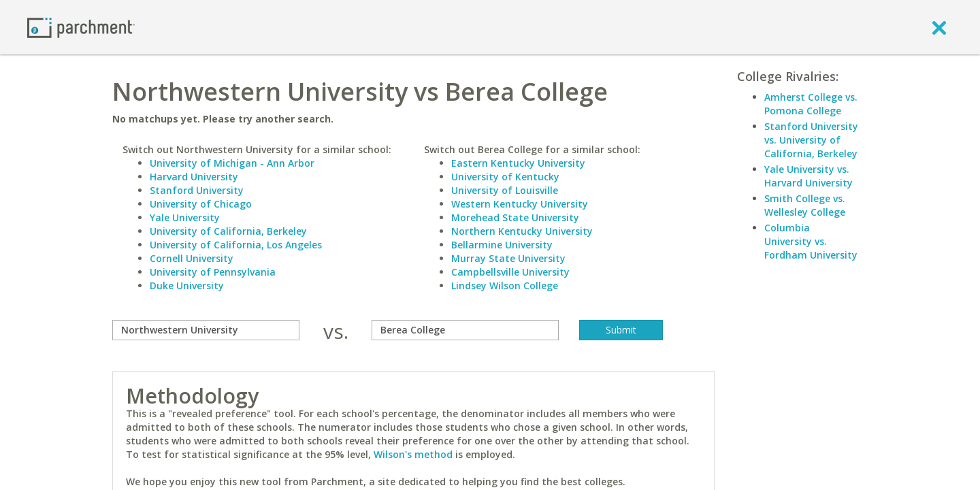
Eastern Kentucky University (518, 163)
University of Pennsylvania (213, 272)
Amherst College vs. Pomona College (811, 104)
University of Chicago (201, 204)
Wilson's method (413, 454)
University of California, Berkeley (228, 231)
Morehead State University (515, 217)
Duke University (187, 285)
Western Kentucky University (520, 204)
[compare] (206, 330)
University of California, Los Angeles (236, 245)
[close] (939, 27)
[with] (465, 330)
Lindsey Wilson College (505, 285)
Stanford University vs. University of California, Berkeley (811, 140)
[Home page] (81, 27)
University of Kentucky (505, 177)
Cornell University (192, 258)
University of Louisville (505, 190)
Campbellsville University (510, 272)
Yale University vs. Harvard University (808, 176)
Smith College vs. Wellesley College (805, 205)
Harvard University (194, 177)
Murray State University (508, 258)
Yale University (185, 217)
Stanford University (197, 190)
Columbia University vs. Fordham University (811, 241)
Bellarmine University (502, 245)
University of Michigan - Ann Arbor (232, 163)
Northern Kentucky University (522, 231)
